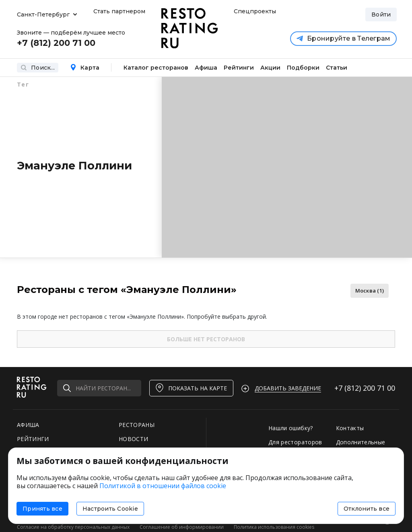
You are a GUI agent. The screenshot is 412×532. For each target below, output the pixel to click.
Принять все (42, 509)
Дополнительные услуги (361, 446)
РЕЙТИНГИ (33, 439)
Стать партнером (119, 11)
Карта (85, 68)
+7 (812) (365, 388)
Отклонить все (367, 509)
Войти (381, 14)
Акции (270, 68)
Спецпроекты (254, 11)
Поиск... (38, 68)
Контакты (350, 428)
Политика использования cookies (274, 527)
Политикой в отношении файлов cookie (163, 486)
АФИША (28, 425)
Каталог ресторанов (156, 68)
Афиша (206, 68)
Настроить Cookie (110, 509)
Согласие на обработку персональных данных (73, 527)
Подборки (303, 68)
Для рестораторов (295, 442)
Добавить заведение (288, 388)
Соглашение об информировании (182, 527)
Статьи (337, 68)
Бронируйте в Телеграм (343, 38)
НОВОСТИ (133, 439)
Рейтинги (239, 68)
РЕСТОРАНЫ (137, 425)
